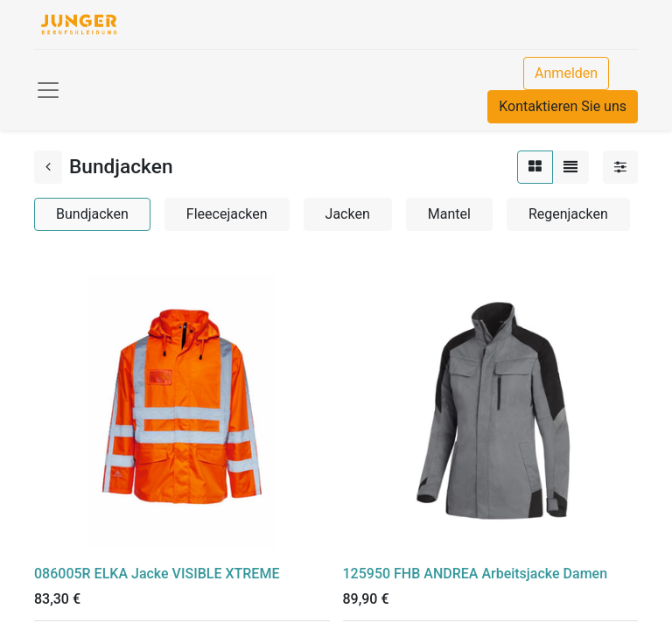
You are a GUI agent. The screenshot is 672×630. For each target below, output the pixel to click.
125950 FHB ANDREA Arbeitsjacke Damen (476, 574)
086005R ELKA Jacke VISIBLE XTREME (157, 574)
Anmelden (566, 73)
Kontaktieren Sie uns (563, 106)
